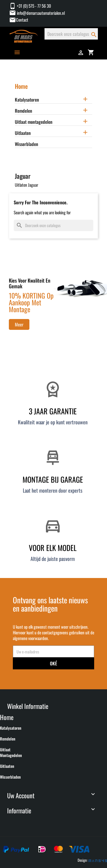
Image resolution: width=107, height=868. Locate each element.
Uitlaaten (23, 133)
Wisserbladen (27, 144)
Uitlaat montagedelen (34, 122)
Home (21, 86)
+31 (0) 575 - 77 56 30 (30, 6)
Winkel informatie (28, 706)
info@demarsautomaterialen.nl (37, 13)
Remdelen (24, 111)
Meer (19, 324)
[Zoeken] (71, 34)
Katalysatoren (27, 100)
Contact (22, 20)
